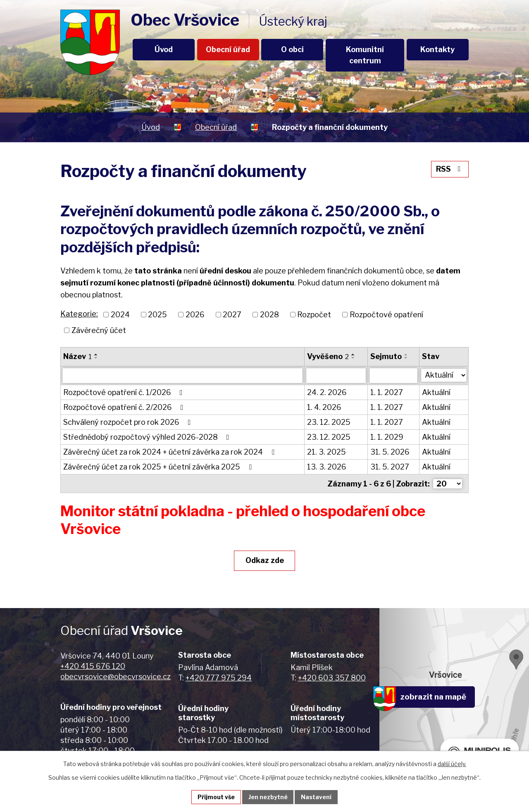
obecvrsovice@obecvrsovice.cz (116, 676)
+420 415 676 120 (93, 666)
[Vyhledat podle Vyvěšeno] (336, 376)
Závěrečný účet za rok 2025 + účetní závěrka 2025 (159, 467)
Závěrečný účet (99, 330)
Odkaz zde (265, 560)
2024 (120, 315)
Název (77, 356)
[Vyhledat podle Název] (182, 376)
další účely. (452, 764)
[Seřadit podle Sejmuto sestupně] (406, 358)
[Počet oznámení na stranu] (448, 483)
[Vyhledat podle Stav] (444, 375)
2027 (232, 315)
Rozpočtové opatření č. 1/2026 (125, 392)
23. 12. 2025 (329, 422)
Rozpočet (314, 315)
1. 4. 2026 (324, 407)
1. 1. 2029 (387, 437)
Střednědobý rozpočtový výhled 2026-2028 (148, 437)
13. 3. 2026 (327, 467)
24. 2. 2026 (327, 392)
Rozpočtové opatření (386, 315)
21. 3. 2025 (326, 452)
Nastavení (317, 797)
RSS (450, 169)
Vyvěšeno (328, 356)
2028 (269, 315)
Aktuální (436, 392)
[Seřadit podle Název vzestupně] (96, 355)
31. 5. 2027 (390, 467)
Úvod (164, 49)
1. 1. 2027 (387, 392)
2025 (157, 315)
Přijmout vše (216, 797)
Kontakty (437, 49)
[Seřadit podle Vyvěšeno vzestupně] (353, 355)
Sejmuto (386, 356)
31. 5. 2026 (390, 452)
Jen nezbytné (268, 797)
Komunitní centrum (365, 55)
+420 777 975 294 (219, 677)
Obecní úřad (228, 49)
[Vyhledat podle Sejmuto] (393, 376)
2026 (195, 315)
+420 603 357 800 (332, 677)
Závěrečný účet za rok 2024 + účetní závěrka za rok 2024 (170, 452)
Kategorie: (79, 314)
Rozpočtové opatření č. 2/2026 (125, 407)
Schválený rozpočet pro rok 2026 (129, 422)
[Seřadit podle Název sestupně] (96, 358)
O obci (292, 49)
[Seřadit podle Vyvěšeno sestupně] (353, 358)
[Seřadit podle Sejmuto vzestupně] (406, 355)
